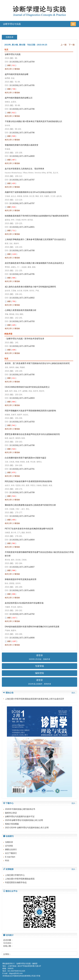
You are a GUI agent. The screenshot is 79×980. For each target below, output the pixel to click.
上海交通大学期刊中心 (15, 875)
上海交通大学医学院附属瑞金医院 (20, 879)
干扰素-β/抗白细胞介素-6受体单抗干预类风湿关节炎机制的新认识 (33, 121)
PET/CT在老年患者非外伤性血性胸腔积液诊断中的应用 (29, 529)
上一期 (63, 45)
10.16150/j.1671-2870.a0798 (22, 445)
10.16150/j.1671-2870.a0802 (22, 298)
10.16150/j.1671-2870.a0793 (22, 321)
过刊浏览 (9, 846)
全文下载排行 (11, 853)
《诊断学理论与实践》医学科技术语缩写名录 (24, 339)
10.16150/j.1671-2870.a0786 (22, 109)
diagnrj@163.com (16, 973)
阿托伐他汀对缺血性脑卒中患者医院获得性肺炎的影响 (28, 481)
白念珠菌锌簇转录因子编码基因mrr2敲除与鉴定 (26, 458)
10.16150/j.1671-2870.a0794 (22, 516)
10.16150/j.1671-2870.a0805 (22, 590)
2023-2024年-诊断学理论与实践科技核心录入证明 (27, 828)
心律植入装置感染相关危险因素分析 (21, 310)
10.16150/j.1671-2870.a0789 (22, 346)
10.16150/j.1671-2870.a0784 (22, 62)
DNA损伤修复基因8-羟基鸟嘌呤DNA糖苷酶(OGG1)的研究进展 (32, 627)
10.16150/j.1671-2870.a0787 (22, 180)
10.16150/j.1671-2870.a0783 (22, 422)
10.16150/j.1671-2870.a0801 (22, 227)
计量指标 (16, 69)
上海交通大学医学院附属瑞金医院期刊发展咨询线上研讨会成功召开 (35, 699)
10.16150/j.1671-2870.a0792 (22, 614)
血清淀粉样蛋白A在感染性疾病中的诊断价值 (24, 603)
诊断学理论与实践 (12, 24)
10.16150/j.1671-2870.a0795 (22, 274)
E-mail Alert (10, 857)
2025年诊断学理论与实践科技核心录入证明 (24, 820)
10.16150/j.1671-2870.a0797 (22, 203)
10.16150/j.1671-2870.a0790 (22, 375)
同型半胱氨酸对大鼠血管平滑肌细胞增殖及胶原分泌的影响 (30, 411)
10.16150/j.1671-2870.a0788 (22, 251)
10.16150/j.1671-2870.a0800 (22, 156)
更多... (74, 693)
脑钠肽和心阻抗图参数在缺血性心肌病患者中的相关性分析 (30, 505)
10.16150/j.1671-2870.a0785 (22, 85)
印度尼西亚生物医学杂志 (16, 882)
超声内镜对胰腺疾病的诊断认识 (19, 98)
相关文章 (8, 69)
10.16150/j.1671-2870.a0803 (22, 398)
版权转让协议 (11, 813)
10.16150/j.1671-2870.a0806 (22, 638)
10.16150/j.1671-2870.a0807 (22, 567)
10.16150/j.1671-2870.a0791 (22, 469)
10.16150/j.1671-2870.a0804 (22, 540)
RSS (7, 861)
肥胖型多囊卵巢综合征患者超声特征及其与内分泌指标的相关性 (32, 434)
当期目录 (9, 842)
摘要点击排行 (11, 849)
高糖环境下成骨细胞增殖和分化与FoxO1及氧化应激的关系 (30, 192)
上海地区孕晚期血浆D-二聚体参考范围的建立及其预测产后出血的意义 (35, 239)
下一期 (72, 45)
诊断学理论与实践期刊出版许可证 (20, 817)
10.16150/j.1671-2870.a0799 (22, 492)
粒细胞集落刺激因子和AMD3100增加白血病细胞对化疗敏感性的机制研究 (37, 216)
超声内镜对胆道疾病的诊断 (17, 74)
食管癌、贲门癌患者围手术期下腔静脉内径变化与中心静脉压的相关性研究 (37, 363)
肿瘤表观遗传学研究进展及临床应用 (21, 579)
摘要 (9, 65)
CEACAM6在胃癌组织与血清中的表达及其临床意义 (27, 387)
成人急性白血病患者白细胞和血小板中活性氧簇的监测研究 (30, 287)
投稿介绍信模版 (12, 824)
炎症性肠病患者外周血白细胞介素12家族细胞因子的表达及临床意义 (34, 263)
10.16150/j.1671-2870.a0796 (22, 133)
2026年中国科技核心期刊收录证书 (20, 809)
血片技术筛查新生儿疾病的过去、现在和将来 (24, 169)
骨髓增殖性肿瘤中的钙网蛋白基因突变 (22, 145)
